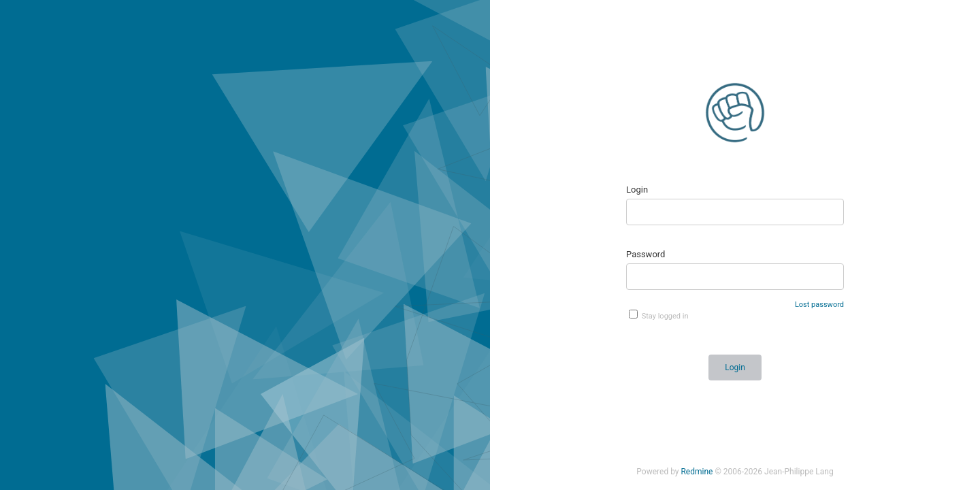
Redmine (697, 472)
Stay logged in (659, 315)
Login (637, 190)
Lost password (819, 305)
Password (646, 254)
